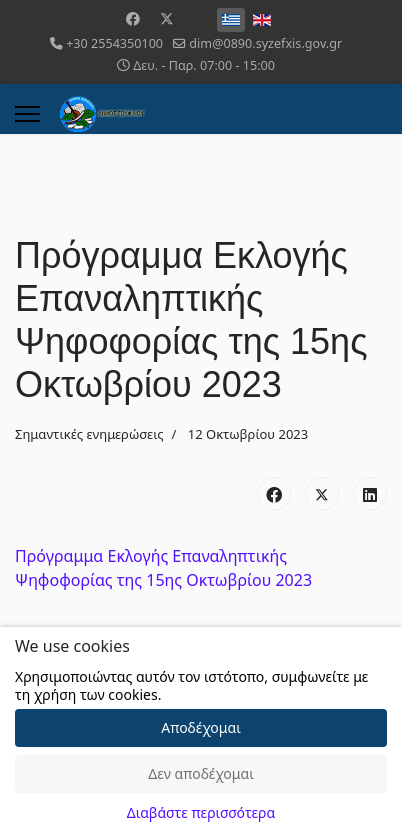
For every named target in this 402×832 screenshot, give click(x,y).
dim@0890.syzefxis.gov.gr (265, 43)
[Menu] (27, 114)
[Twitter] (167, 18)
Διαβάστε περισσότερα (201, 812)
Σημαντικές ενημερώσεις (89, 434)
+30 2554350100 (114, 43)
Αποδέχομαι (201, 727)
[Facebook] (133, 18)
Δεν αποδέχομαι (201, 773)
